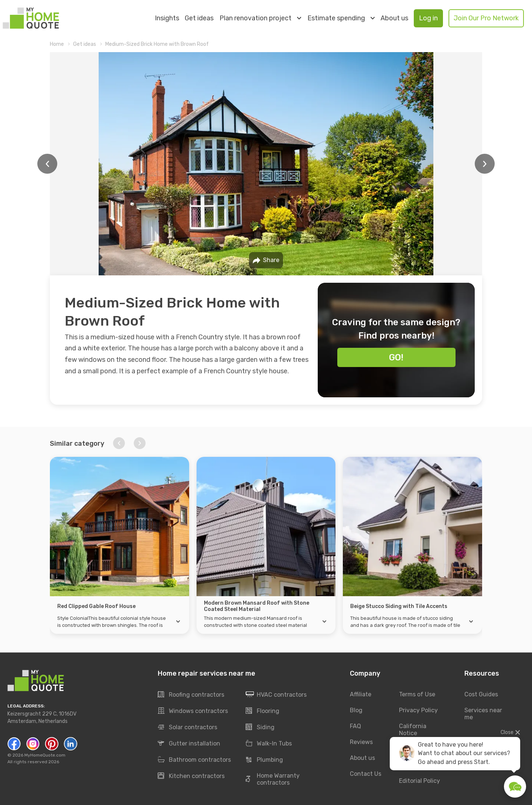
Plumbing (264, 760)
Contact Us (366, 774)
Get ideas (199, 18)
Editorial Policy (420, 781)
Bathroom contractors (194, 760)
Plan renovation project (260, 18)
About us (394, 18)
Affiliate (361, 695)
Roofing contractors (191, 695)
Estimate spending (341, 18)
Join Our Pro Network (486, 18)
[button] (119, 443)
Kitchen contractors (191, 776)
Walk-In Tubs (269, 744)
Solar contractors (187, 727)
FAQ (355, 726)
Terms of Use (417, 695)
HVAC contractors (276, 695)
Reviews (361, 742)
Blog (356, 711)
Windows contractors (193, 711)
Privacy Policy (418, 711)
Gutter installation (189, 744)
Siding (260, 727)
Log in (428, 18)
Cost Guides (481, 695)
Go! (396, 357)
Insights (167, 18)
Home (57, 44)
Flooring (262, 711)
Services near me (483, 714)
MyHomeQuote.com (45, 755)
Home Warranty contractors (273, 779)
